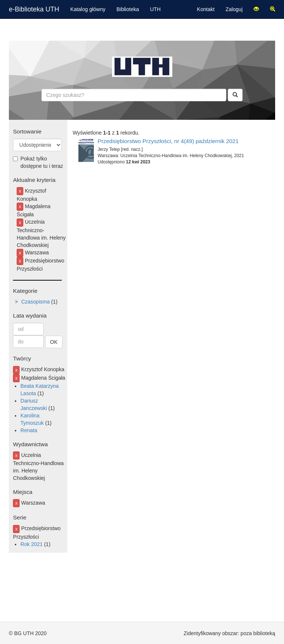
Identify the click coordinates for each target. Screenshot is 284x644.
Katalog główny (88, 9)
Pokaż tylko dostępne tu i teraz (38, 162)
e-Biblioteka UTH (34, 9)
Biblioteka (128, 9)
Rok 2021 (31, 544)
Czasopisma (35, 302)
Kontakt (206, 9)
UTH (155, 9)
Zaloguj (234, 9)
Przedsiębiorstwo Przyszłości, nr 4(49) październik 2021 (168, 141)
